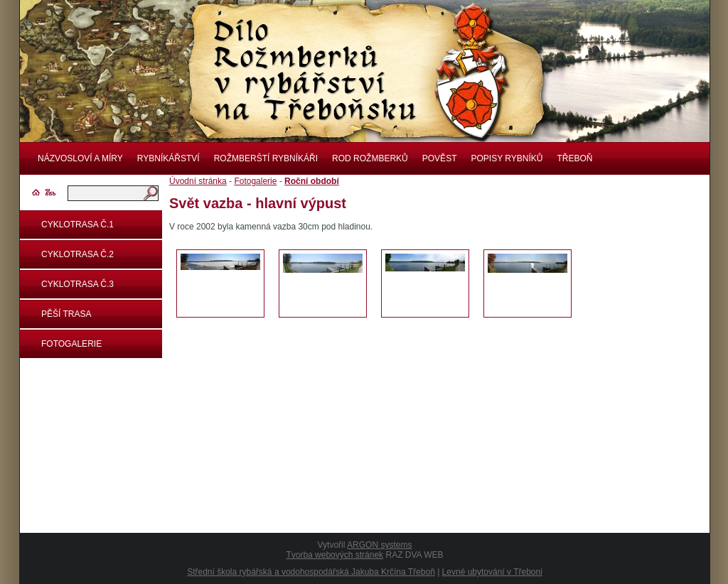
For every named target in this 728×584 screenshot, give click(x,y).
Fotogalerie (71, 344)
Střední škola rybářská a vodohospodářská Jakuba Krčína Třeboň (311, 572)
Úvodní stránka (198, 181)
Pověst (440, 158)
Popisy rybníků (507, 158)
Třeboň (574, 158)
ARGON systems (379, 545)
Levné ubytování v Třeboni (492, 572)
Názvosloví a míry (80, 158)
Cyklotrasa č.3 (77, 284)
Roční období (312, 181)
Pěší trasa (66, 314)
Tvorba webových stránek (334, 555)
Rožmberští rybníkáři (266, 158)
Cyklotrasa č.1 (77, 225)
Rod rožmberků (370, 158)
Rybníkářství (168, 158)
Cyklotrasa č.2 (77, 254)
